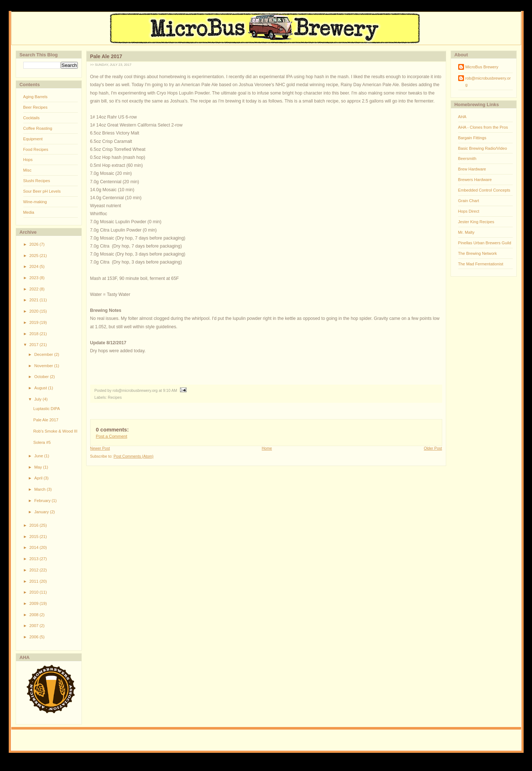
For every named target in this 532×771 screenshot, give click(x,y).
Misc (27, 170)
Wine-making (35, 202)
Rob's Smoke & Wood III (55, 431)
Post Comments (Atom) (133, 456)
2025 (35, 256)
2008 (35, 615)
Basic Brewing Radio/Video (483, 148)
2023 (35, 278)
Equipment (33, 139)
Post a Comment (112, 436)
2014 (35, 547)
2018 (35, 334)
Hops (28, 160)
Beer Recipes (35, 107)
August (41, 388)
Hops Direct (469, 211)
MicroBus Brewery (482, 67)
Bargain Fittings (472, 138)
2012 (35, 570)
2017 (35, 345)
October (42, 377)
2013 (35, 559)
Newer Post (100, 448)
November (44, 366)
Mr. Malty (466, 232)
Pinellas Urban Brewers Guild (485, 243)
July (38, 399)
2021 (35, 300)
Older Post (433, 448)
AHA (462, 117)
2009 (35, 603)
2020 (35, 311)
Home (267, 448)
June (39, 456)
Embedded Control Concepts (484, 190)
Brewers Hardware (475, 180)
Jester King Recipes (476, 222)
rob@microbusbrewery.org (488, 81)
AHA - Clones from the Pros (483, 127)
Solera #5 (42, 442)
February (43, 501)
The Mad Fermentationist (481, 264)
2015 (35, 537)
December (44, 354)
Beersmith (467, 158)
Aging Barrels (35, 97)
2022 (35, 289)
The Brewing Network (478, 253)
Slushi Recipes (37, 181)
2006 (35, 637)
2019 (35, 322)
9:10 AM (170, 390)
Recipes (115, 397)
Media (29, 212)
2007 (35, 626)
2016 (35, 525)
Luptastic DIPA (46, 409)
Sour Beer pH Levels (42, 191)
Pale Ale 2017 (46, 420)
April (39, 478)
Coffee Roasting (38, 128)
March (40, 489)
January (42, 512)
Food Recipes (36, 149)
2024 (35, 266)
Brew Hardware (472, 169)
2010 (35, 592)
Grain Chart (469, 201)
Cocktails (31, 118)
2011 (35, 581)
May (39, 467)
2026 (35, 244)
